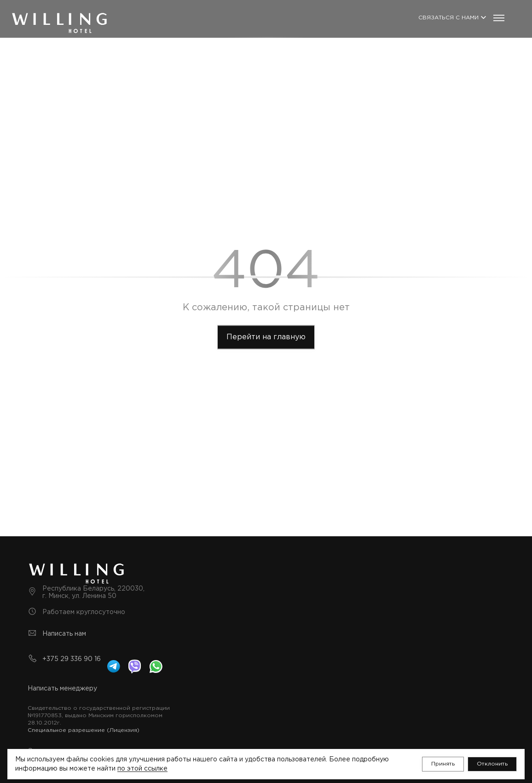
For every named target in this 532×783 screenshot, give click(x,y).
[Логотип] (59, 15)
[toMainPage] (266, 337)
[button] (443, 764)
